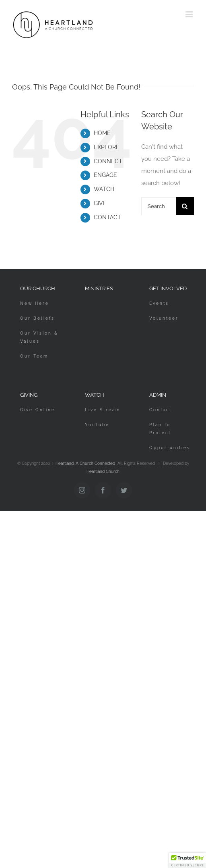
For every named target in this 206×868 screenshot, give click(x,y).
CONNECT (108, 161)
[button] (187, 860)
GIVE (100, 203)
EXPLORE (107, 147)
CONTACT (107, 217)
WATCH (104, 189)
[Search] (185, 206)
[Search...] (159, 206)
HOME (102, 133)
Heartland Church (103, 471)
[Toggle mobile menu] (190, 14)
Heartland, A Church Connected (85, 463)
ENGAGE (105, 175)
